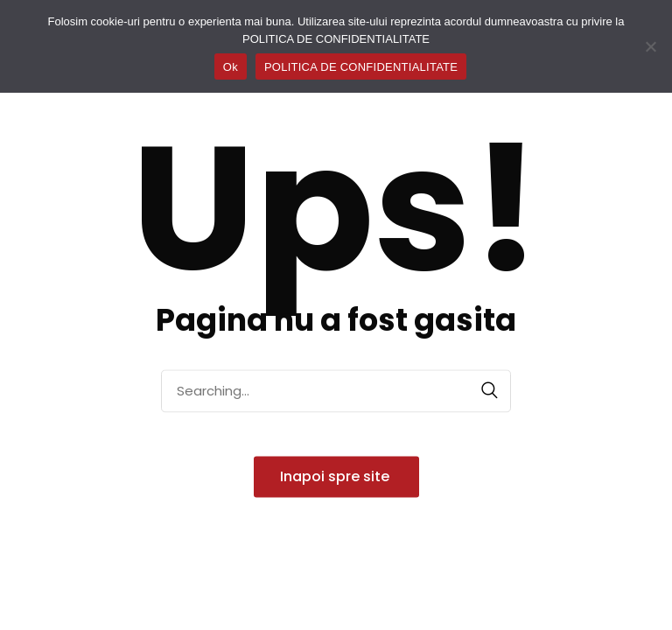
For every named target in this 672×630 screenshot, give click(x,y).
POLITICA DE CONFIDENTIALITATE (361, 67)
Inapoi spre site (336, 476)
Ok (231, 67)
